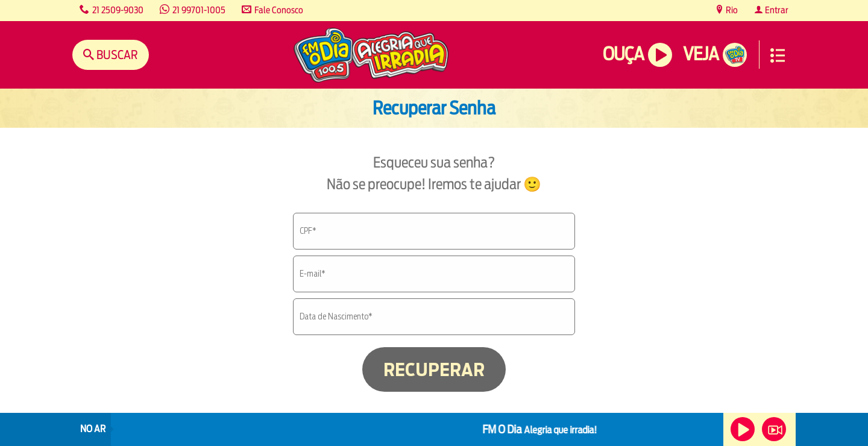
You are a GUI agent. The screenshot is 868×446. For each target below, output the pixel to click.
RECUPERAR (434, 369)
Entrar (776, 10)
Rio (731, 10)
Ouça (623, 54)
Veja (701, 54)
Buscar (116, 55)
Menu (778, 55)
